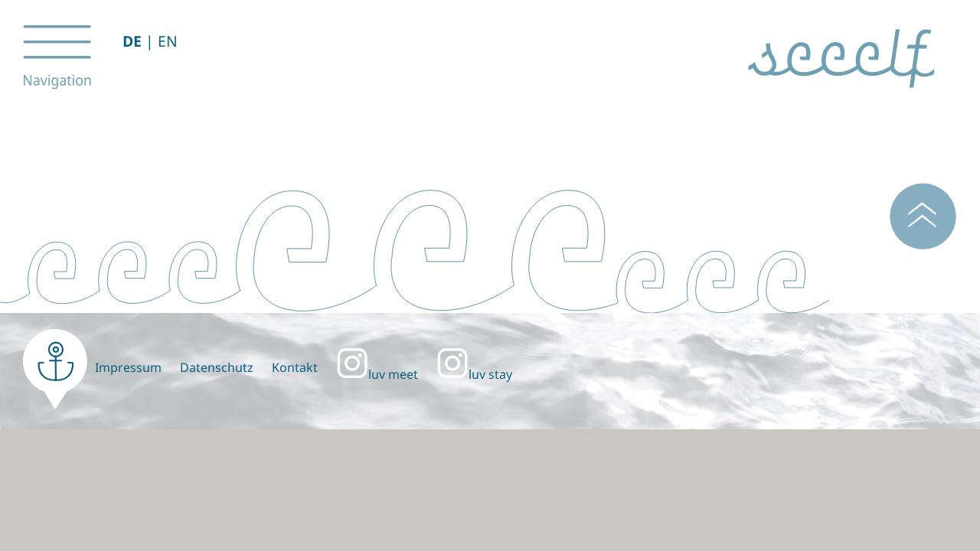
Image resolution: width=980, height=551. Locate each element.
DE (132, 41)
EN (168, 41)
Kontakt (295, 367)
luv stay (474, 374)
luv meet (377, 374)
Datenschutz (217, 367)
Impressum (128, 367)
